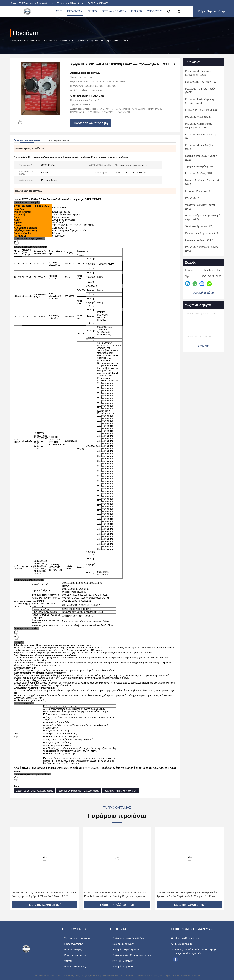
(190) (199, 240)
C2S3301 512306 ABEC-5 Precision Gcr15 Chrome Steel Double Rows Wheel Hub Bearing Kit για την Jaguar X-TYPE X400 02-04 (116, 895)
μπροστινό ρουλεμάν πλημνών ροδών (35, 791)
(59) (202, 233)
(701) (194, 198)
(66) (203, 217)
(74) (201, 136)
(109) (202, 249)
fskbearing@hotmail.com (70, 3)
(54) (199, 117)
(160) (200, 207)
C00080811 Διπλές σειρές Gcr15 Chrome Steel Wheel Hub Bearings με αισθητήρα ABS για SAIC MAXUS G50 (44, 894)
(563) (199, 226)
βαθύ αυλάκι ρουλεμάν (123, 944)
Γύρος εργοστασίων (74, 944)
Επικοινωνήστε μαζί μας (76, 955)
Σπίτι (59, 11)
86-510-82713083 (98, 3)
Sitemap (68, 961)
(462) (200, 147)
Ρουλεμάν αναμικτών (123, 966)
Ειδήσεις (137, 11)
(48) (199, 191)
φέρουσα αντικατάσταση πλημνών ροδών (79, 791)
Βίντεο (92, 11)
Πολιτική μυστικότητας (75, 966)
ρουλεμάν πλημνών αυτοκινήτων (121, 791)
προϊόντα (22, 41)
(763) (203, 182)
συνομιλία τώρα (203, 293)
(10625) (198, 73)
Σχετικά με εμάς (114, 11)
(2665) (200, 91)
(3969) (201, 110)
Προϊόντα (75, 11)
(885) (199, 173)
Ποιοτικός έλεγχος (73, 950)
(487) (200, 101)
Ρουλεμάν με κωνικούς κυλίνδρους (129, 938)
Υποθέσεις (155, 11)
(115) (199, 126)
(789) (201, 82)
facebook (175, 959)
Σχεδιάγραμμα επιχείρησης (77, 938)
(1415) (200, 167)
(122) (201, 158)
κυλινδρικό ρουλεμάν (122, 961)
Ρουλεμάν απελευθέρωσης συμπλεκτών (132, 955)
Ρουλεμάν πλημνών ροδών (42, 41)
